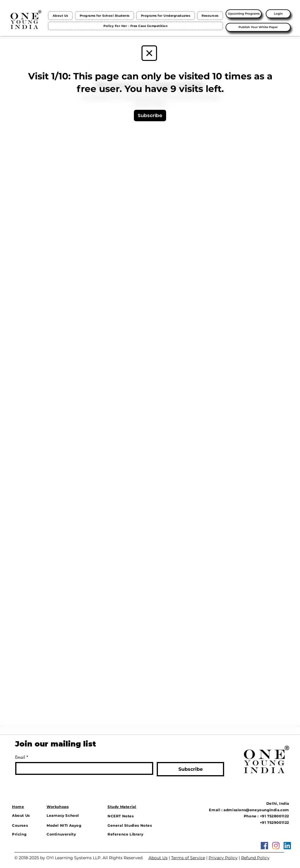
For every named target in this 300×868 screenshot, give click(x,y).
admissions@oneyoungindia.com (256, 810)
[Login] (278, 14)
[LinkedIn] (287, 846)
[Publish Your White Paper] (258, 27)
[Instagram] (276, 846)
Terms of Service (188, 858)
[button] (104, 16)
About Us (158, 858)
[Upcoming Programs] (244, 14)
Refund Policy (255, 858)
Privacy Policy (223, 858)
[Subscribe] (150, 116)
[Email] (82, 768)
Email (22, 757)
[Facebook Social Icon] (264, 846)
